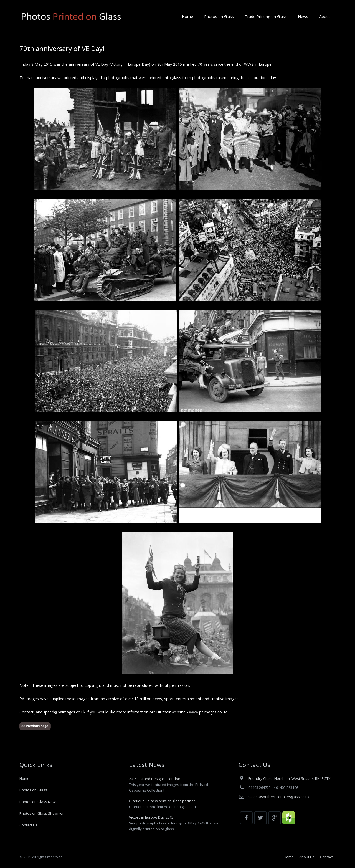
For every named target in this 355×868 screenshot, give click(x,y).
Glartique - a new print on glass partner (162, 801)
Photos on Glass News (38, 802)
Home (24, 778)
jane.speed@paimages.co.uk (60, 712)
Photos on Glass (33, 790)
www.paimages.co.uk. (208, 712)
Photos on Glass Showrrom (42, 813)
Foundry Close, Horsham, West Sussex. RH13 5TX (290, 778)
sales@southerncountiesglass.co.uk (279, 797)
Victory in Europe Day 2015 (151, 817)
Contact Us (28, 825)
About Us (307, 857)
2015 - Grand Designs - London (155, 779)
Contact (326, 857)
